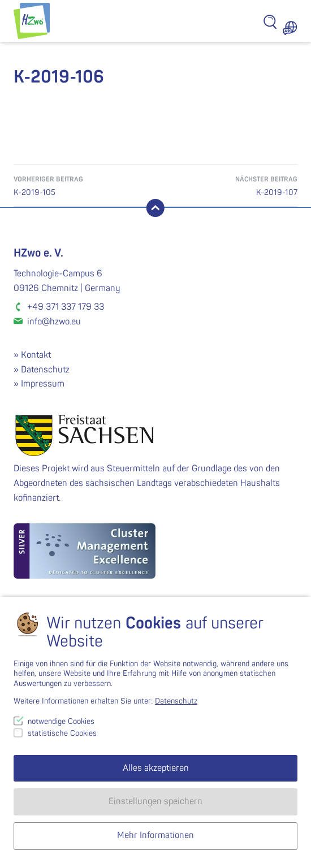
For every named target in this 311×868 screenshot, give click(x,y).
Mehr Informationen (155, 835)
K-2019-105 (85, 185)
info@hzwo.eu (54, 322)
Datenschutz (45, 370)
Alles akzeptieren (156, 768)
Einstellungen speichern (155, 801)
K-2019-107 (226, 185)
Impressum (43, 384)
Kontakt (36, 355)
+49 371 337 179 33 (66, 307)
